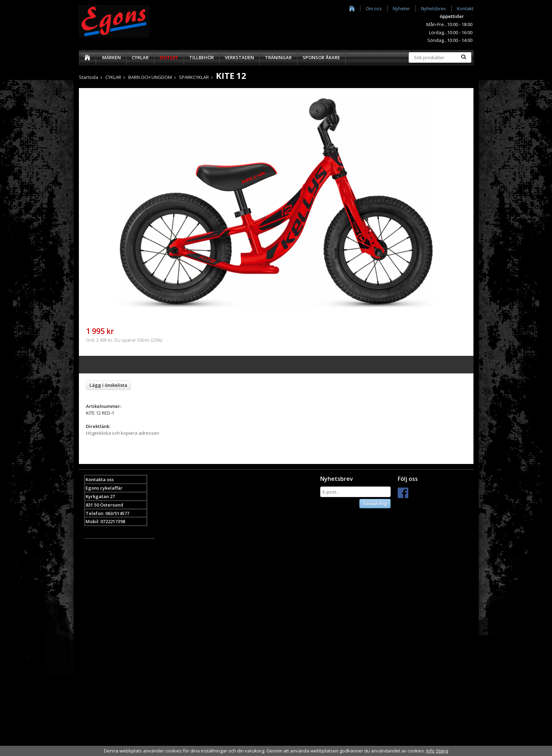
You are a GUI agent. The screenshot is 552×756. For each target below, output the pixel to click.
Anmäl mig (375, 503)
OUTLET (169, 57)
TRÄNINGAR (278, 57)
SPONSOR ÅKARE (321, 57)
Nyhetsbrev (433, 8)
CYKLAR (140, 57)
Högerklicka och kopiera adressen (123, 433)
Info (430, 751)
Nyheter (401, 8)
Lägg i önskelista (108, 385)
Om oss (374, 8)
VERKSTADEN (239, 57)
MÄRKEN (111, 57)
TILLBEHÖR (201, 57)
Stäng (442, 751)
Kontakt (465, 8)
